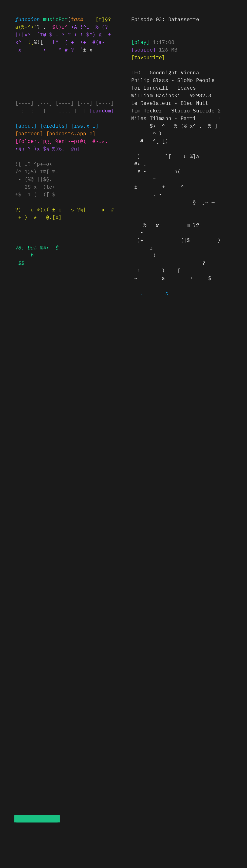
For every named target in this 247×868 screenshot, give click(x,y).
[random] (102, 110)
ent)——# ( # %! (82, 141)
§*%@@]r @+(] (34, 141)
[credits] (54, 126)
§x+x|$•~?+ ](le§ (71, 133)
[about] (26, 126)
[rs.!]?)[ (85, 126)
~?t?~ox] (29, 133)
